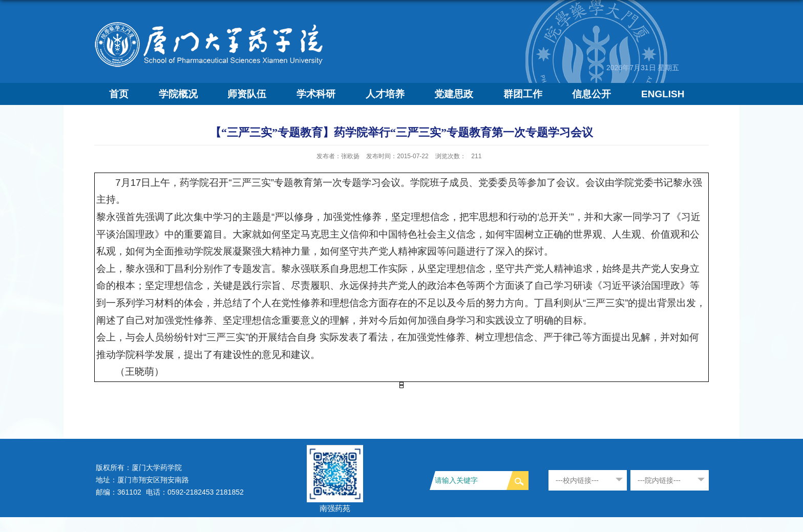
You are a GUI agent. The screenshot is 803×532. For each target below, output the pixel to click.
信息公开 (591, 94)
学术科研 (316, 94)
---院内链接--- (659, 480)
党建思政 (454, 94)
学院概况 (178, 94)
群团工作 (523, 94)
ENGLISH (663, 94)
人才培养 (385, 94)
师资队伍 (247, 94)
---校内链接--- (577, 480)
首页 (119, 94)
